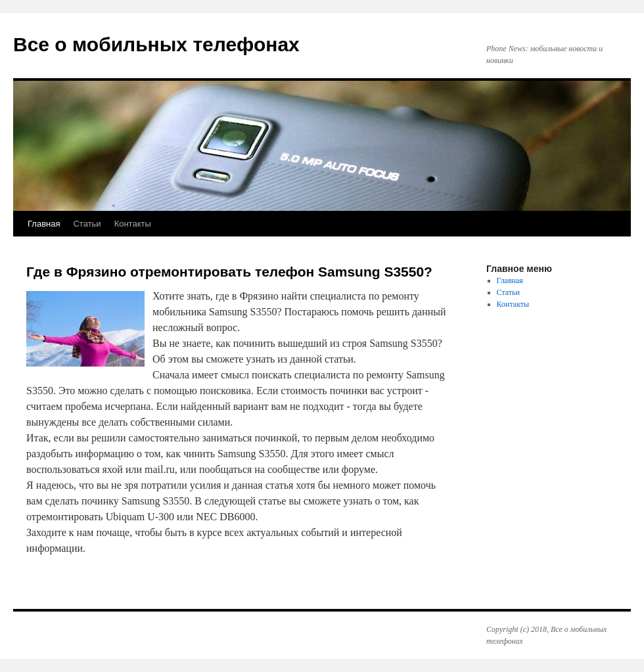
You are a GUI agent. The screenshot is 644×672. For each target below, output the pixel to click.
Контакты (133, 224)
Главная (44, 224)
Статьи (87, 224)
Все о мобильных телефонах (156, 44)
